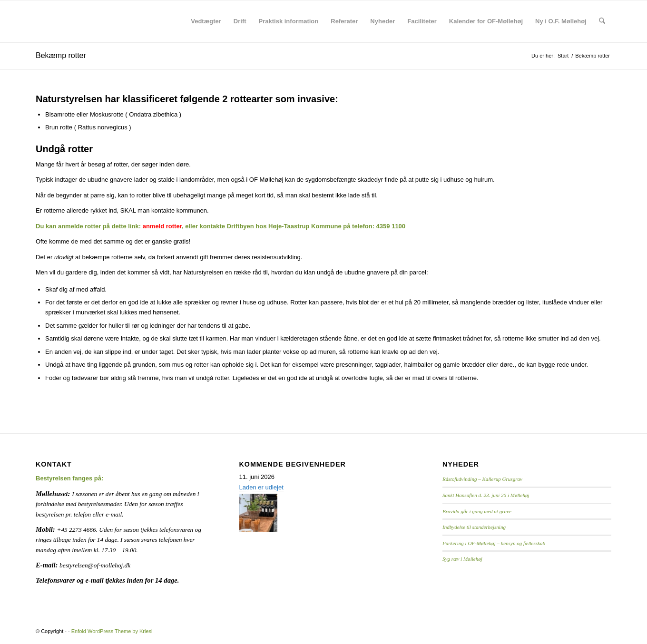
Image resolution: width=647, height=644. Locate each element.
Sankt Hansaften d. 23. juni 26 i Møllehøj (486, 495)
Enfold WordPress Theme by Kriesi (112, 631)
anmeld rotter (162, 226)
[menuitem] (206, 21)
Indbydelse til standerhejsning (474, 527)
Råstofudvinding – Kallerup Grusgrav (482, 479)
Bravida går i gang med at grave (477, 511)
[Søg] (602, 21)
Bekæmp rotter (61, 55)
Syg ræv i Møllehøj (462, 559)
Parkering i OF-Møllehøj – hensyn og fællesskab (494, 543)
